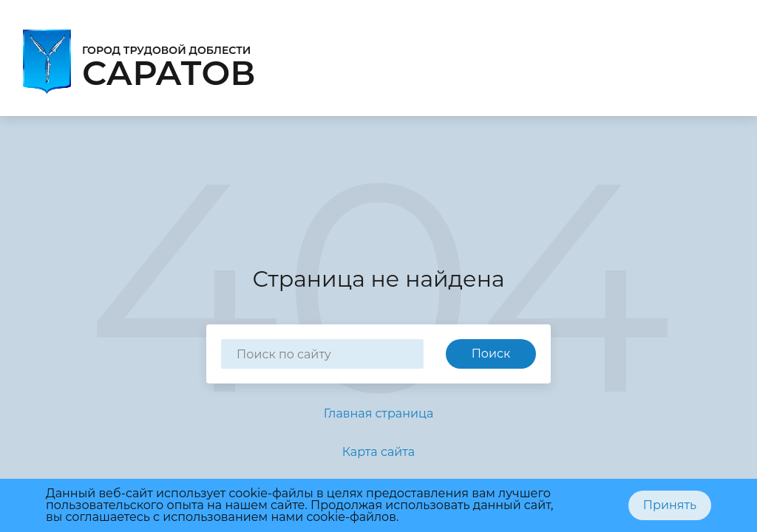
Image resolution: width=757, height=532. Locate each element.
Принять (670, 505)
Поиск (491, 354)
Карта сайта (378, 452)
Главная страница (379, 413)
